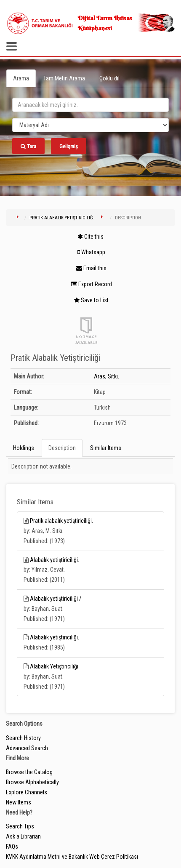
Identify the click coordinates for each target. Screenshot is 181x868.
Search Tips (20, 826)
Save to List (91, 300)
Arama (21, 78)
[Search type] (90, 125)
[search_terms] (90, 105)
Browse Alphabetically (32, 782)
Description (62, 448)
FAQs (12, 847)
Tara (28, 146)
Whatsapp (91, 252)
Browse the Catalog (29, 772)
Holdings (24, 448)
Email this (91, 268)
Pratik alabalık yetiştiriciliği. (61, 521)
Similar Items (106, 448)
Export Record (92, 284)
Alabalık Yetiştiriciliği (54, 666)
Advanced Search (27, 748)
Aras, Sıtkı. (106, 376)
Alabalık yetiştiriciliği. (55, 560)
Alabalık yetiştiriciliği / (56, 599)
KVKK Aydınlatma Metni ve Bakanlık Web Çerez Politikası (72, 857)
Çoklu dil (109, 78)
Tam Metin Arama (64, 78)
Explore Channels (27, 792)
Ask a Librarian (23, 836)
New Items (19, 802)
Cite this (90, 237)
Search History (23, 738)
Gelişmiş (69, 146)
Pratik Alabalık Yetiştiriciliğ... (63, 218)
